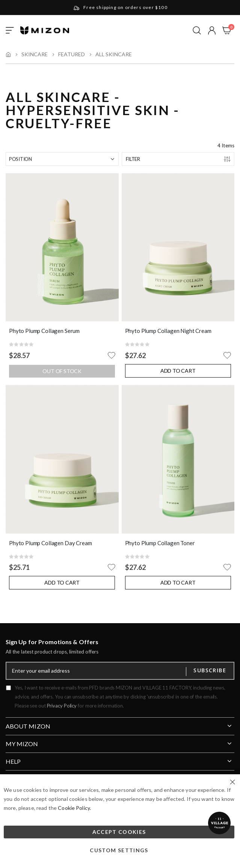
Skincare (35, 54)
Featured (72, 54)
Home (8, 54)
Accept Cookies (119, 832)
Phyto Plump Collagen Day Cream (51, 543)
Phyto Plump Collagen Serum (44, 331)
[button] (212, 30)
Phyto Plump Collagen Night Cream (168, 331)
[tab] (120, 723)
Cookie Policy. (74, 808)
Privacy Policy (62, 706)
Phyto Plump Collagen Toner (160, 543)
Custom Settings (119, 850)
